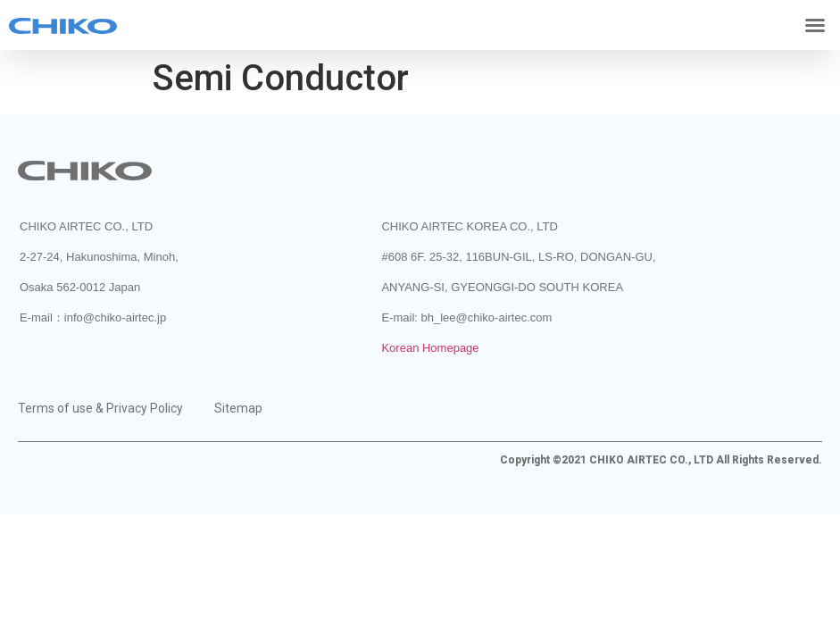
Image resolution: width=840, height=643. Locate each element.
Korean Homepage (430, 348)
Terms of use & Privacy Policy (100, 408)
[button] (815, 25)
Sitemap (238, 408)
